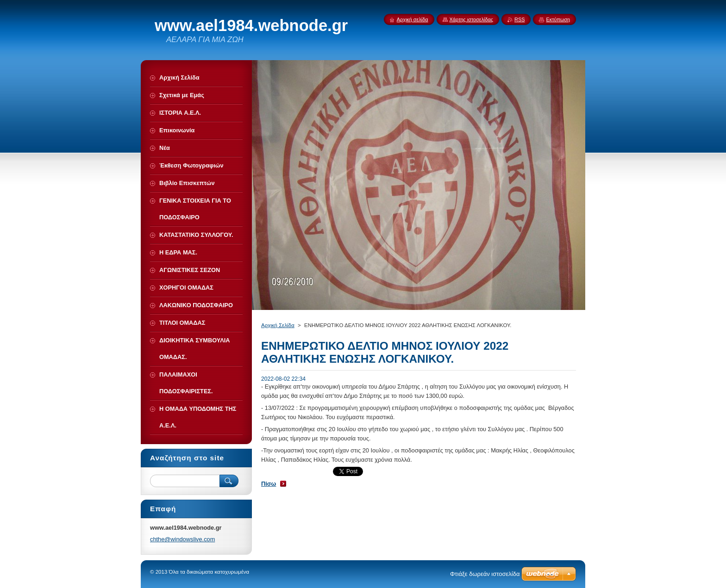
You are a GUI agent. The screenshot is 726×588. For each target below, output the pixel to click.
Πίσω (269, 484)
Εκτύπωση (558, 19)
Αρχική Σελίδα (278, 325)
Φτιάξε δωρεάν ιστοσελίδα (485, 574)
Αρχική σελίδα (413, 19)
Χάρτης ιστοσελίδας (472, 19)
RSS (519, 19)
